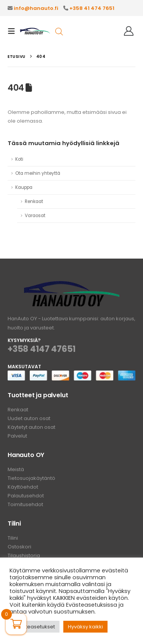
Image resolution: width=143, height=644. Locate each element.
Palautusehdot (26, 496)
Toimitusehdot (25, 504)
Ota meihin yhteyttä (38, 173)
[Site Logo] (35, 31)
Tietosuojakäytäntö (31, 478)
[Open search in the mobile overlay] (59, 31)
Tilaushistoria (24, 555)
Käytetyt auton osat (31, 427)
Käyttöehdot (23, 487)
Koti (19, 159)
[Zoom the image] (72, 285)
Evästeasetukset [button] (35, 627)
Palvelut (17, 436)
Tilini (13, 538)
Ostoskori (19, 547)
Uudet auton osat (29, 418)
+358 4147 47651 (42, 349)
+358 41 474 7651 (92, 8)
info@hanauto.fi (36, 8)
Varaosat (35, 216)
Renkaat (34, 201)
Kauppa (24, 187)
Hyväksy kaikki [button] (85, 627)
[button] (14, 31)
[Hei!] (129, 31)
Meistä (16, 469)
